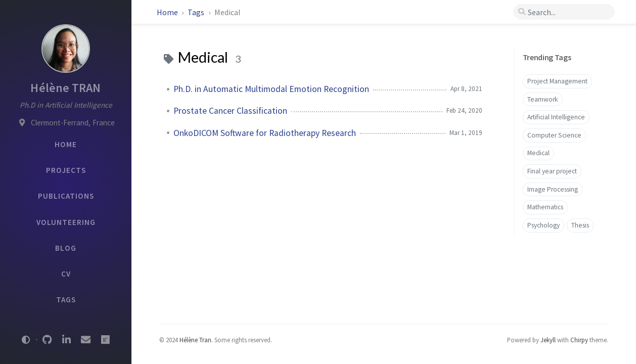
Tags (197, 12)
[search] (564, 12)
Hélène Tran (195, 340)
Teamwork (543, 99)
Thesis (580, 225)
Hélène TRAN (65, 88)
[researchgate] (105, 340)
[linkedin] (66, 340)
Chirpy (579, 340)
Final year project (552, 171)
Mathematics (545, 207)
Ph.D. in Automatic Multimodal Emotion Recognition (271, 89)
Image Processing (553, 189)
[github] (47, 340)
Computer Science (554, 135)
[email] (86, 340)
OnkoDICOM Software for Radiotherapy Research (265, 133)
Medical (538, 153)
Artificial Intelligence (556, 117)
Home (167, 12)
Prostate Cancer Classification (230, 111)
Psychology (543, 225)
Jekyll (548, 340)
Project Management (557, 81)
